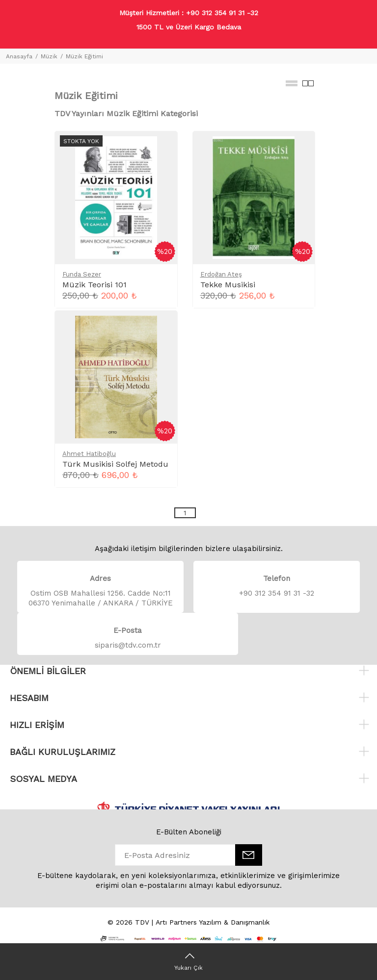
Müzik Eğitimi (84, 56)
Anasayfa (19, 56)
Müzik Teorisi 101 (94, 285)
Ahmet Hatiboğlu (89, 454)
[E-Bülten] (249, 855)
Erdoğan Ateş (221, 274)
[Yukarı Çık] (188, 961)
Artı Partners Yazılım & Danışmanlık (213, 922)
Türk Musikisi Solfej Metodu (115, 464)
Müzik (49, 56)
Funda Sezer (82, 274)
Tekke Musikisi (228, 285)
